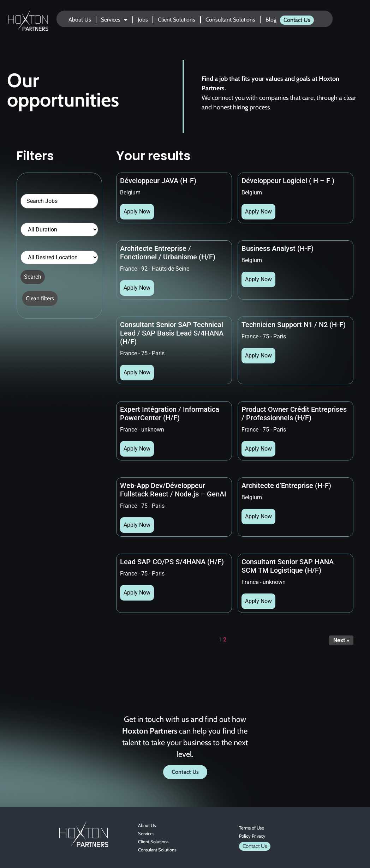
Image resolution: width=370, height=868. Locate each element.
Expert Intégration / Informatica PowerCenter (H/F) (170, 414)
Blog (271, 20)
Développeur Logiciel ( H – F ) (288, 181)
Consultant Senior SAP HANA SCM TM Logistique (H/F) (288, 566)
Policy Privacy (252, 836)
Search (33, 277)
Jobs (143, 20)
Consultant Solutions (230, 20)
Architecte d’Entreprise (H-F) (286, 486)
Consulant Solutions (157, 850)
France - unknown (142, 430)
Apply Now (137, 212)
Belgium (130, 192)
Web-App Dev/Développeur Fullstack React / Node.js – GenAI (173, 490)
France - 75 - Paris (142, 353)
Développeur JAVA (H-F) (158, 181)
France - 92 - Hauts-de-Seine (155, 269)
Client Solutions (177, 20)
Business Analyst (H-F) (277, 248)
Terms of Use (252, 828)
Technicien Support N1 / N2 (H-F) (294, 325)
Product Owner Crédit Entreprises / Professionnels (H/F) (294, 414)
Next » (341, 640)
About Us (80, 20)
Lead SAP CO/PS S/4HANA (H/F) (172, 562)
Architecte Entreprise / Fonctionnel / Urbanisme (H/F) (168, 253)
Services (114, 20)
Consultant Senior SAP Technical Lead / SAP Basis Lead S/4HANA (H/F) (172, 333)
